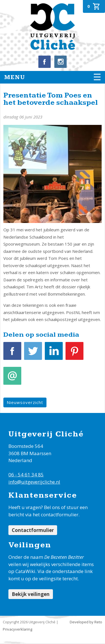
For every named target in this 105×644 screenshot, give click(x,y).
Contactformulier (33, 530)
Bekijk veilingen (31, 594)
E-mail (12, 379)
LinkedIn (54, 354)
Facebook (12, 354)
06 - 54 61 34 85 (26, 475)
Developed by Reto (86, 622)
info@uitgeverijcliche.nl (34, 482)
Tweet (33, 354)
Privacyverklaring (17, 629)
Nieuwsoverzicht (25, 402)
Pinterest (74, 354)
